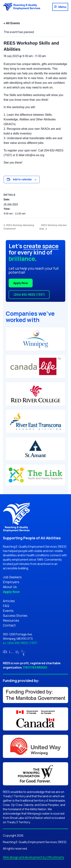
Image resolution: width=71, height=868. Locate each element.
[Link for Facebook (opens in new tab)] (5, 652)
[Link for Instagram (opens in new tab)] (11, 652)
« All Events (12, 23)
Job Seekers (12, 577)
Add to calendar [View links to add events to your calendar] (22, 179)
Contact (9, 625)
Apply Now (21, 283)
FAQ (6, 606)
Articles (9, 601)
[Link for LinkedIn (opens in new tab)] (17, 652)
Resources (11, 620)
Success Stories (15, 615)
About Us (10, 587)
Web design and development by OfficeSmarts (34, 857)
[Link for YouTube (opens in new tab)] (24, 654)
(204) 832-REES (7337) (29, 295)
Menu (62, 7)
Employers (11, 582)
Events (8, 611)
